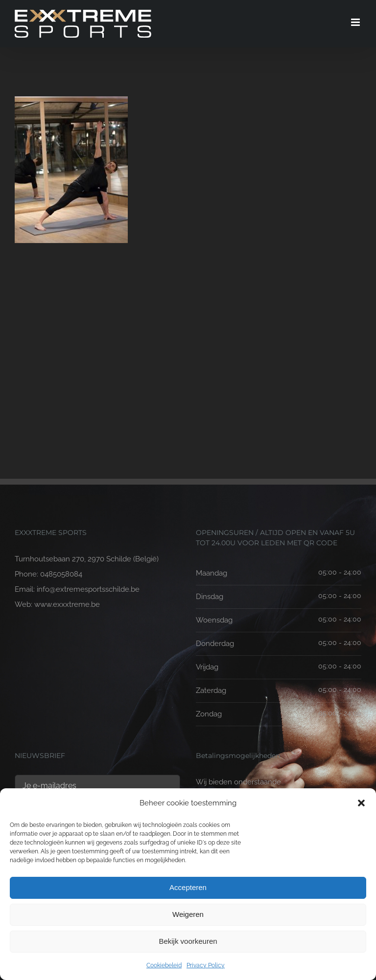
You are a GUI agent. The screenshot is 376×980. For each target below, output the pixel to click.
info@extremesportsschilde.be (88, 589)
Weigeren (188, 914)
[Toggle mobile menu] (356, 22)
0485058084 (61, 574)
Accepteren (188, 887)
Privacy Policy (206, 965)
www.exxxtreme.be (67, 604)
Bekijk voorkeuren (188, 941)
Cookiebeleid (164, 965)
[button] (361, 803)
